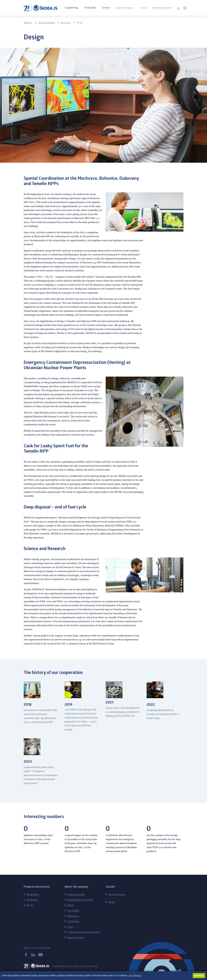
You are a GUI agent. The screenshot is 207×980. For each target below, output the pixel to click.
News (70, 927)
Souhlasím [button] (199, 976)
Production (90, 8)
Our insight (73, 911)
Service (106, 8)
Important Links (76, 938)
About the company (124, 8)
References (66, 23)
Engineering (71, 8)
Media (71, 905)
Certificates (73, 921)
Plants (112, 902)
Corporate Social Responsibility (84, 932)
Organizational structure (80, 900)
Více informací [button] (135, 976)
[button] (185, 8)
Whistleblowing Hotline (162, 8)
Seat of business (117, 895)
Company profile (76, 895)
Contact (143, 8)
